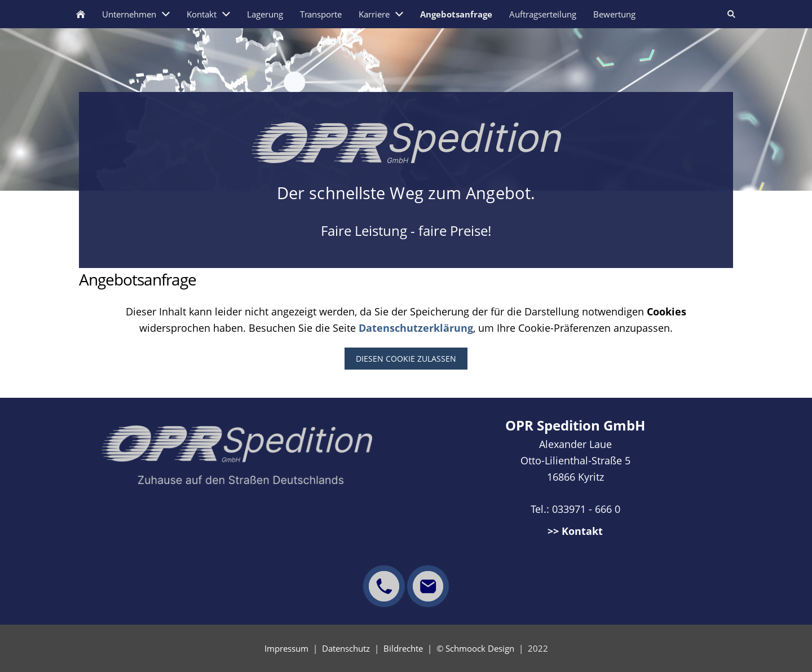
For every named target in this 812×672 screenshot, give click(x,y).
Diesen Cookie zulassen (406, 359)
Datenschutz (346, 648)
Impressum (286, 648)
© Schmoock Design (475, 648)
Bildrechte (403, 648)
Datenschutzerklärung (416, 328)
